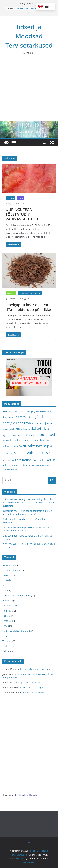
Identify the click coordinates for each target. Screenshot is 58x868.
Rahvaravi (11, 293)
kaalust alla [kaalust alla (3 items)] (8, 429)
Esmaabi (7, 580)
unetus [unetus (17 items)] (49, 460)
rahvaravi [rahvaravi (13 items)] (35, 446)
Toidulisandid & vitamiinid (30, 293)
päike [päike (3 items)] (15, 446)
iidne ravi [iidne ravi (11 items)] (23, 423)
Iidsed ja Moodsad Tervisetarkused (29, 36)
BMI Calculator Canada (26, 795)
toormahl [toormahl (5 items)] (37, 460)
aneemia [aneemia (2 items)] (22, 412)
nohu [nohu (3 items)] (37, 441)
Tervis (20, 198)
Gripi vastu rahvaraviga (30, 682)
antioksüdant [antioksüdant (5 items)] (43, 411)
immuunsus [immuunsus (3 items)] (39, 423)
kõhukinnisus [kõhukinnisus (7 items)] (41, 429)
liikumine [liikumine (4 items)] (31, 435)
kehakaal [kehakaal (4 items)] (18, 429)
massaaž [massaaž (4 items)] (29, 440)
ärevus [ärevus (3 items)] (6, 470)
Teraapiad (8, 621)
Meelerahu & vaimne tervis (16, 596)
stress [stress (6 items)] (6, 453)
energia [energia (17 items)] (9, 423)
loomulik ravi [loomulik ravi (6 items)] (10, 440)
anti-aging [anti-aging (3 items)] (31, 411)
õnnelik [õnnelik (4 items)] (13, 470)
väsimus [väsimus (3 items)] (37, 466)
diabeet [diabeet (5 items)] (20, 417)
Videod (6, 651)
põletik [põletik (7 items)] (23, 446)
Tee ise (6, 616)
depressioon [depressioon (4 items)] (9, 417)
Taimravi (10, 198)
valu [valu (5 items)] (5, 466)
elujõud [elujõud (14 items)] (37, 417)
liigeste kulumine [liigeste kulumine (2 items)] (19, 435)
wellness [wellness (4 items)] (46, 466)
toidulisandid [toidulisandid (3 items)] (9, 461)
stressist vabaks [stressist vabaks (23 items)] (25, 453)
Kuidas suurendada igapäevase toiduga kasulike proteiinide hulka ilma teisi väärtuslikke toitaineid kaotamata (28, 503)
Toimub (6, 636)
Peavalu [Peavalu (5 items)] (44, 440)
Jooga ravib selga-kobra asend (36, 669)
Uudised (7, 646)
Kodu (5, 590)
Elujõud (6, 575)
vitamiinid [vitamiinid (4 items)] (13, 466)
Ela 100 (26, 203)
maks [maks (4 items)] (21, 440)
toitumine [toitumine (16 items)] (23, 460)
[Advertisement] (29, 90)
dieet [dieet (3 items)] (28, 417)
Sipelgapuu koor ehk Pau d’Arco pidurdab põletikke (28, 307)
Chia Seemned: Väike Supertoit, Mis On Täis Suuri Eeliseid (33, 10)
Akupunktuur (9, 565)
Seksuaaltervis (10, 606)
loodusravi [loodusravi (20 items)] (46, 434)
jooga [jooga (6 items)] (48, 423)
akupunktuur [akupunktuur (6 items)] (10, 411)
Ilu (4, 585)
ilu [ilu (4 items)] (32, 423)
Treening (7, 641)
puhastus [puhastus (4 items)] (7, 446)
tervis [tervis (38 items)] (46, 453)
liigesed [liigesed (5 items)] (7, 435)
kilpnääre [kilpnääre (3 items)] (27, 429)
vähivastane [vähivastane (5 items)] (26, 466)
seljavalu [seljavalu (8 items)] (49, 446)
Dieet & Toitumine (12, 570)
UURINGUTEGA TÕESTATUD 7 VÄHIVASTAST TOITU (23, 214)
